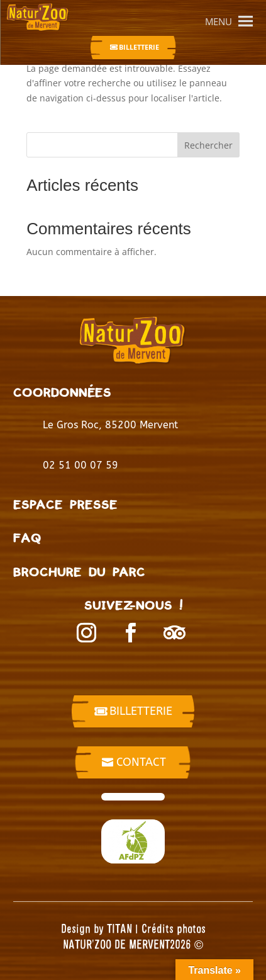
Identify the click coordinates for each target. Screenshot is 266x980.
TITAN (119, 928)
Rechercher (208, 145)
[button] (219, 21)
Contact (141, 762)
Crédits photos (174, 928)
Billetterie (139, 47)
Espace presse (65, 504)
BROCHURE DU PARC (79, 572)
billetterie (141, 711)
